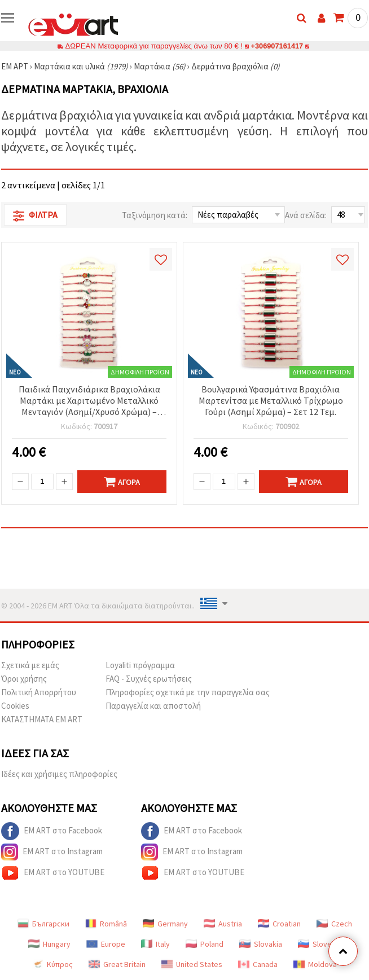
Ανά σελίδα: (306, 215)
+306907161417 (277, 46)
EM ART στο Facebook (52, 831)
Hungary (49, 944)
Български (43, 924)
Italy (155, 944)
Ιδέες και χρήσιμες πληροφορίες (59, 774)
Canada (258, 964)
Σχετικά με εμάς (30, 665)
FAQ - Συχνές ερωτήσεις (149, 679)
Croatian (279, 924)
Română (106, 924)
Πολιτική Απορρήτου (39, 692)
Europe (106, 944)
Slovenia (320, 944)
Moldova (315, 964)
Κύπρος (52, 964)
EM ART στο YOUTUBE (53, 873)
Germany (165, 924)
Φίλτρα (35, 215)
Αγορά (122, 482)
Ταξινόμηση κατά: (155, 215)
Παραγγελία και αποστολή (153, 706)
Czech (334, 924)
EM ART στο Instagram (52, 852)
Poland (205, 944)
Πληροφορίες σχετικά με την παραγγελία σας (188, 692)
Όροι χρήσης (24, 679)
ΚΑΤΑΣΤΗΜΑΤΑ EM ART (42, 719)
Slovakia (261, 944)
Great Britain (117, 964)
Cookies (15, 706)
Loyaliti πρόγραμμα (140, 665)
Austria (223, 924)
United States (192, 964)
